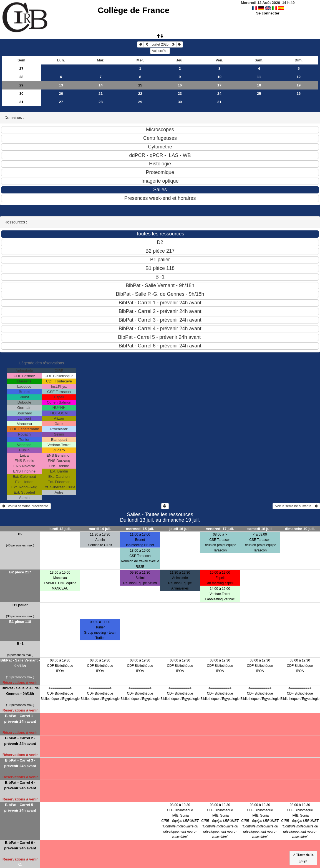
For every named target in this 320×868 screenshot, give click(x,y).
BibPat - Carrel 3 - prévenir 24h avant (20, 763)
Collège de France (133, 10)
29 (22, 85)
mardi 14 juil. (100, 529)
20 (61, 94)
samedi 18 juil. (260, 529)
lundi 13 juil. (60, 529)
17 (219, 85)
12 (298, 77)
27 (22, 69)
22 (140, 94)
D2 (20, 534)
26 (298, 94)
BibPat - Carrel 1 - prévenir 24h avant (20, 719)
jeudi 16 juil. (180, 529)
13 (61, 85)
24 (219, 94)
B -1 (20, 644)
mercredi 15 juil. (140, 529)
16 (180, 85)
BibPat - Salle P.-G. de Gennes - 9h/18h (20, 691)
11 (259, 77)
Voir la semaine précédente (25, 506)
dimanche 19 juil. (300, 529)
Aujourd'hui (160, 51)
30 (22, 94)
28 (22, 77)
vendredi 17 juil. (220, 529)
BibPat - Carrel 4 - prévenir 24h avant (20, 785)
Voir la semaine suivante (296, 506)
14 (101, 85)
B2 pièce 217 (20, 572)
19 (298, 85)
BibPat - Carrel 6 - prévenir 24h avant (20, 845)
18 (259, 85)
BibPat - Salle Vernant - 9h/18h (20, 663)
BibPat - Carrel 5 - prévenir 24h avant (20, 808)
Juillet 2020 (160, 44)
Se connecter (268, 13)
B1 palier (20, 605)
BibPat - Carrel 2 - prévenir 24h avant (20, 741)
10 (219, 77)
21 (101, 94)
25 (259, 94)
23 (180, 94)
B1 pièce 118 (20, 622)
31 (22, 102)
